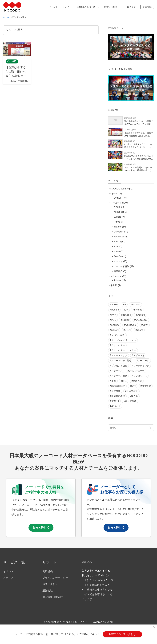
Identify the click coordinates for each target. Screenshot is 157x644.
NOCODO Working (120, 191)
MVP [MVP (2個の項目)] (114, 317)
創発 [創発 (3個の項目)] (124, 383)
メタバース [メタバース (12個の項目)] (117, 373)
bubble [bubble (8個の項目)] (115, 312)
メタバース (116, 279)
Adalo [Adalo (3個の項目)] (115, 307)
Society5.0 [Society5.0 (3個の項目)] (131, 327)
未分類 (114, 288)
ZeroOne (118, 259)
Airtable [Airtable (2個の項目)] (136, 307)
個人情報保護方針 (53, 599)
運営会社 (48, 593)
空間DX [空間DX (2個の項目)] (115, 404)
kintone (118, 229)
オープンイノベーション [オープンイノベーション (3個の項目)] (124, 342)
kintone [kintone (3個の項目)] (138, 312)
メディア (67, 7)
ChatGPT (118, 200)
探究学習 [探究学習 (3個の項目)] (146, 388)
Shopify (118, 244)
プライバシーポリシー (55, 580)
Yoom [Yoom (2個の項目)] (140, 332)
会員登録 (147, 7)
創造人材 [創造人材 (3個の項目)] (137, 383)
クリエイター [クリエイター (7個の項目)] (118, 348)
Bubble (117, 219)
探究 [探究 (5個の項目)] (133, 388)
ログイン (131, 7)
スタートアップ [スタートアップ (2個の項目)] (119, 358)
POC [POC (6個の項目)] (114, 322)
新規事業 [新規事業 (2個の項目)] (116, 393)
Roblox (117, 283)
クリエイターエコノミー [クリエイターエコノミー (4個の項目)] (124, 353)
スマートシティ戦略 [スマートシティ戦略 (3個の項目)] (121, 363)
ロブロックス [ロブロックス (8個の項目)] (140, 378)
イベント (53, 7)
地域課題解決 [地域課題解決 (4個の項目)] (118, 388)
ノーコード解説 (121, 269)
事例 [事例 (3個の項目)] (114, 383)
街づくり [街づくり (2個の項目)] (116, 409)
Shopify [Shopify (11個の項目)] (115, 327)
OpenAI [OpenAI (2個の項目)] (141, 317)
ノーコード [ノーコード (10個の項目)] (143, 363)
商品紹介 (118, 274)
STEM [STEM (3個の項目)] (128, 332)
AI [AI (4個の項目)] (125, 307)
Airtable (118, 209)
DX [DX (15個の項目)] (127, 312)
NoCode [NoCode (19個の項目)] (126, 317)
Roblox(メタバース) (86, 7)
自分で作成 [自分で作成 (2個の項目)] (131, 404)
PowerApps (120, 239)
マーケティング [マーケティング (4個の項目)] (141, 368)
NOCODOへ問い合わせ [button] (122, 634)
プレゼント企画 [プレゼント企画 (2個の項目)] (119, 368)
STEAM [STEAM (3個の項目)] (115, 332)
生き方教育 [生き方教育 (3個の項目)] (132, 393)
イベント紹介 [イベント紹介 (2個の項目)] (118, 337)
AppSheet (119, 214)
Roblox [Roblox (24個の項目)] (126, 322)
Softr (116, 249)
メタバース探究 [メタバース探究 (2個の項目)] (119, 378)
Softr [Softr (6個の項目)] (145, 327)
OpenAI (114, 196)
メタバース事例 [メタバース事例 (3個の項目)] (137, 373)
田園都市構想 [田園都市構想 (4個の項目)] (118, 398)
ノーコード (116, 205)
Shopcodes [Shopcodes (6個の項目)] (142, 322)
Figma (117, 224)
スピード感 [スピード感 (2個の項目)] (139, 358)
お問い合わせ (111, 7)
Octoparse (119, 234)
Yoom (117, 254)
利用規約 (48, 574)
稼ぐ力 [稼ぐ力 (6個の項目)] (134, 398)
